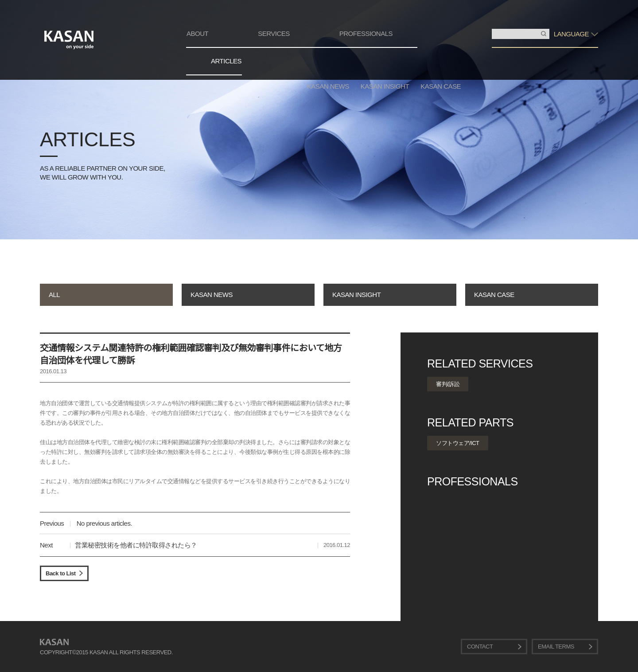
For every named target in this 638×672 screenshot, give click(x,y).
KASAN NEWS (328, 86)
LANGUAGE (571, 34)
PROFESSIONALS (366, 33)
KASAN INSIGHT (385, 86)
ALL (54, 295)
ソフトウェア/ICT (458, 443)
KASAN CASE (441, 86)
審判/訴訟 (448, 384)
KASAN (54, 642)
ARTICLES (226, 61)
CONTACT (480, 647)
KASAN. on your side (69, 40)
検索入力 (492, 29)
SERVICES (274, 33)
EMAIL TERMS (556, 647)
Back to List (61, 573)
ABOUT (197, 33)
